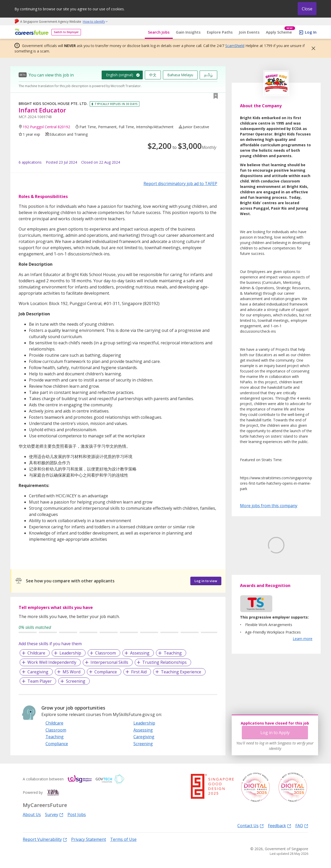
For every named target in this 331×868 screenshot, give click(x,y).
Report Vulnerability (45, 839)
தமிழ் (208, 75)
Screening (76, 681)
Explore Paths (220, 32)
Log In (311, 32)
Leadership (70, 653)
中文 (153, 75)
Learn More (254, 584)
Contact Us (251, 825)
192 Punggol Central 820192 (46, 127)
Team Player (40, 681)
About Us (32, 814)
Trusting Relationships (164, 662)
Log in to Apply (275, 733)
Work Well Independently (52, 662)
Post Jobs (77, 814)
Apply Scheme (280, 32)
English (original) (120, 75)
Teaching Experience (181, 672)
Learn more (303, 663)
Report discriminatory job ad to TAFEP (180, 184)
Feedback (280, 825)
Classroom (106, 653)
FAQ (302, 825)
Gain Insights (188, 32)
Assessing (140, 653)
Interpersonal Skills (109, 662)
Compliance (106, 672)
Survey (54, 814)
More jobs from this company (269, 505)
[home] (31, 32)
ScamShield (235, 46)
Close (307, 9)
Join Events (249, 32)
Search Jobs (159, 32)
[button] (312, 48)
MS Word (72, 672)
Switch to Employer (66, 32)
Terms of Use (123, 839)
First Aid (139, 672)
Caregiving (38, 672)
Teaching (173, 653)
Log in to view (206, 581)
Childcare (36, 653)
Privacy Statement (89, 839)
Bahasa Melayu (180, 75)
